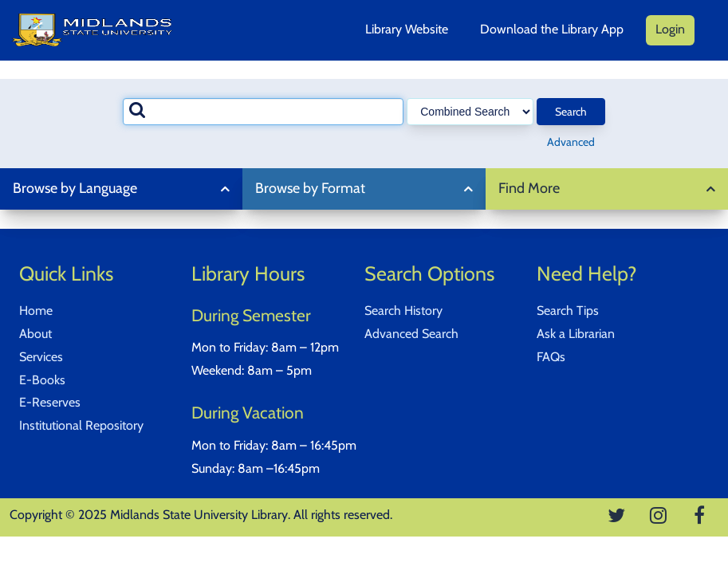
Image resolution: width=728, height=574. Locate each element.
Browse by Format (310, 188)
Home (36, 311)
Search (571, 112)
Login (670, 29)
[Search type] (470, 112)
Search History (403, 311)
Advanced (571, 142)
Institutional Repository (81, 425)
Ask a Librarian (576, 334)
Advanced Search (411, 334)
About (35, 334)
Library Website (407, 29)
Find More (529, 188)
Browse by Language (75, 188)
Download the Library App (552, 29)
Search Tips (568, 311)
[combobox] (264, 112)
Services (41, 357)
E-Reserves (50, 402)
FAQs (551, 357)
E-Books (42, 380)
